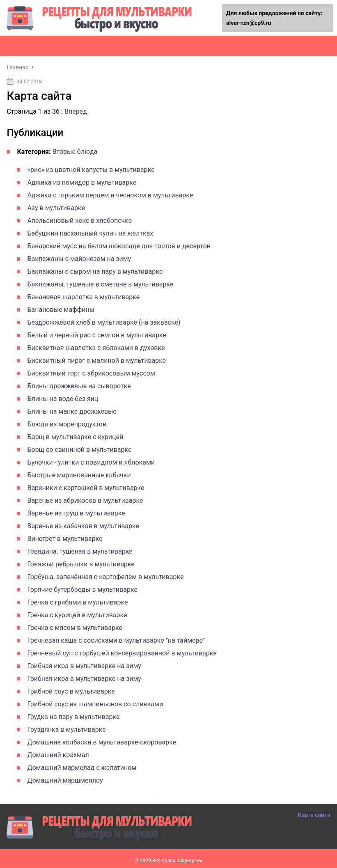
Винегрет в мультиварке (65, 539)
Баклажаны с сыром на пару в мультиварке (95, 271)
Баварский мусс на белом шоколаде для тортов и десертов (119, 246)
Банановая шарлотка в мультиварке (83, 297)
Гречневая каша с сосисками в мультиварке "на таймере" (116, 640)
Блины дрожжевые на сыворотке (79, 386)
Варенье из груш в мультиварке (76, 513)
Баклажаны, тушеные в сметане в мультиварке (100, 284)
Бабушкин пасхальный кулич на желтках (90, 233)
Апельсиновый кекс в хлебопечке (79, 221)
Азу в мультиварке (56, 208)
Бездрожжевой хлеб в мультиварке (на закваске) (104, 322)
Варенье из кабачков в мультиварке (83, 526)
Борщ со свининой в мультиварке (79, 450)
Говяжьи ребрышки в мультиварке (81, 564)
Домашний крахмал (58, 755)
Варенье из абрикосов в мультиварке (85, 500)
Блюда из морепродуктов (67, 424)
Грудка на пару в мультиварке (73, 717)
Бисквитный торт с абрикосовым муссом (91, 373)
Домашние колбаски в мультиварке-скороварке (102, 742)
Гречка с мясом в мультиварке (75, 628)
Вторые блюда (75, 152)
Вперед (76, 111)
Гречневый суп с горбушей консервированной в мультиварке (122, 653)
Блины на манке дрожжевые (72, 411)
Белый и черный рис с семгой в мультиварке (97, 335)
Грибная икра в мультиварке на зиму (84, 666)
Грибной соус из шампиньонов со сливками (95, 704)
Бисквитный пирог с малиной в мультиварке (96, 361)
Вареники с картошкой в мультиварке (86, 488)
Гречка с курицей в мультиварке (77, 615)
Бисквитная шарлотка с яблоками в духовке (96, 348)
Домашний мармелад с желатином (82, 768)
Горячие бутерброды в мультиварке (82, 590)
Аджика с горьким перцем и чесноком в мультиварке (110, 195)
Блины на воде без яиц (63, 399)
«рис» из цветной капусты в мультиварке (91, 170)
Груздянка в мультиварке (66, 729)
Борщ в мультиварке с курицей (75, 437)
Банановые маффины (61, 310)
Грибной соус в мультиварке (71, 691)
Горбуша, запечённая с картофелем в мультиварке (105, 577)
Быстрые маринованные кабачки (79, 475)
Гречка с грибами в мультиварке (77, 602)
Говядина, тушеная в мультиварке (80, 551)
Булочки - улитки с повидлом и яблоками (91, 462)
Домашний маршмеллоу (65, 780)
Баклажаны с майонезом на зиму (79, 259)
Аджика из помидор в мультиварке (82, 182)
